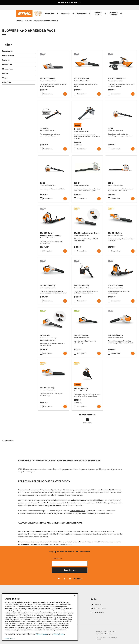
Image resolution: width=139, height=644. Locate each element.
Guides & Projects (100, 14)
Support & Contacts (116, 14)
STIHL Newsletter (100, 609)
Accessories (67, 14)
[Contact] (112, 8)
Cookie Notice (59, 634)
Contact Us (98, 605)
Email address (57, 558)
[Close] (74, 596)
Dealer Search (99, 613)
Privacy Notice (41, 634)
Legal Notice (10, 638)
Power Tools (52, 14)
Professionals (83, 14)
